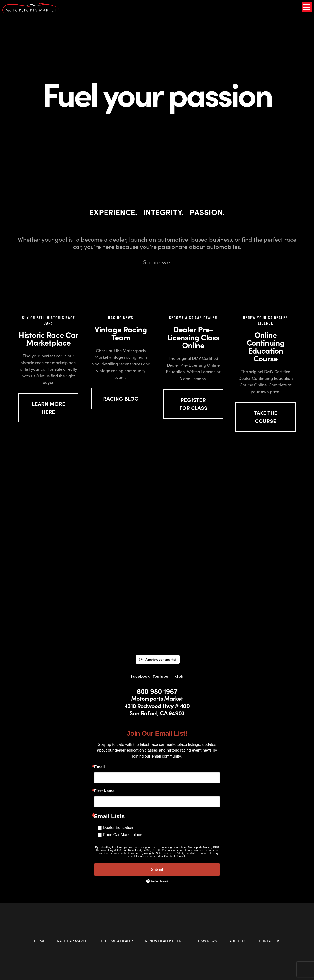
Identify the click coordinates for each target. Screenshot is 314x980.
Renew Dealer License (165, 941)
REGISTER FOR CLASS (193, 404)
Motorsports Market (157, 698)
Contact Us (270, 941)
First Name (104, 791)
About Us (238, 941)
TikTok (177, 676)
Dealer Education (118, 827)
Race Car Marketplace (123, 835)
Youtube (160, 676)
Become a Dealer (117, 941)
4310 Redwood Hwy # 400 (157, 706)
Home (39, 941)
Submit (157, 869)
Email (99, 767)
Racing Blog (121, 398)
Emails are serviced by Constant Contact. (161, 856)
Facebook (140, 676)
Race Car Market (73, 941)
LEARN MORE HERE (49, 408)
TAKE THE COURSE (266, 417)
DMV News (208, 941)
